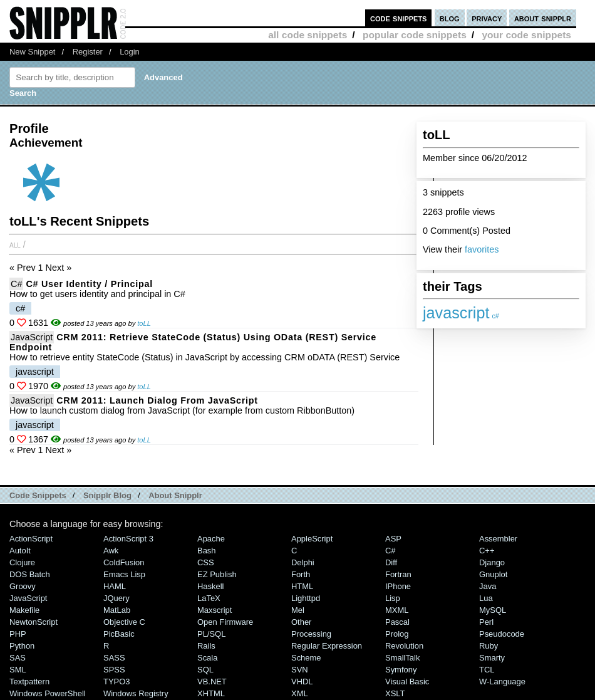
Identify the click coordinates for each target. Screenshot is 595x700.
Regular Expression (327, 646)
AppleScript (312, 539)
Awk (111, 551)
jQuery (116, 598)
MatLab (117, 610)
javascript (456, 313)
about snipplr (543, 18)
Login (130, 52)
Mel (298, 610)
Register (88, 52)
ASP (393, 539)
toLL (144, 323)
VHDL (302, 682)
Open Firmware (225, 622)
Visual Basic (407, 682)
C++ (487, 551)
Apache (211, 539)
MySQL (493, 610)
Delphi (303, 562)
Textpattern (29, 682)
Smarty (492, 658)
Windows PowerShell (48, 693)
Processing (311, 634)
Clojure (22, 562)
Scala (207, 658)
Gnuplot (493, 574)
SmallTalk (402, 658)
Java (488, 586)
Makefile (24, 610)
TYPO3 (116, 682)
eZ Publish (217, 574)
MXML (397, 610)
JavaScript (32, 337)
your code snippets (526, 35)
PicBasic (119, 634)
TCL (487, 670)
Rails (206, 646)
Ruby (489, 646)
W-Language (502, 682)
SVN (300, 670)
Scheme (306, 658)
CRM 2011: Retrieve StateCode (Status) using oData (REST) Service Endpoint (193, 342)
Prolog (397, 634)
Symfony (401, 670)
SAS (18, 658)
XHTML (211, 693)
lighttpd (306, 598)
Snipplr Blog (107, 495)
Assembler (498, 539)
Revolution (404, 646)
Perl (486, 622)
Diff (391, 562)
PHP (18, 634)
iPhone (398, 586)
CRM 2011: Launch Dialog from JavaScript (157, 400)
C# (16, 284)
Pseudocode (502, 634)
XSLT (395, 693)
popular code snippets (415, 35)
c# (495, 316)
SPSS (114, 670)
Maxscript (215, 610)
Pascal (397, 622)
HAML (115, 586)
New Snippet (32, 52)
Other (301, 622)
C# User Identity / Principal (89, 284)
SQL (205, 670)
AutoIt (20, 551)
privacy (487, 18)
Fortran (398, 574)
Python (22, 646)
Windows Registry (136, 693)
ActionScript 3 (128, 539)
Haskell (210, 586)
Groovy (23, 586)
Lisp (393, 598)
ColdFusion (124, 562)
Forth (301, 574)
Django (492, 562)
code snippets (399, 18)
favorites (482, 249)
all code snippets (308, 35)
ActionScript (31, 539)
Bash (207, 551)
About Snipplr (175, 495)
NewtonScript (34, 622)
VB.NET (212, 682)
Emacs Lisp (124, 574)
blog (450, 18)
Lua (486, 598)
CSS (206, 562)
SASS (114, 658)
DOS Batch (30, 574)
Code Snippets (38, 495)
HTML (302, 586)
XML (300, 693)
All (15, 244)
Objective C (124, 622)
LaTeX (209, 598)
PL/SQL (211, 634)
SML (18, 670)
